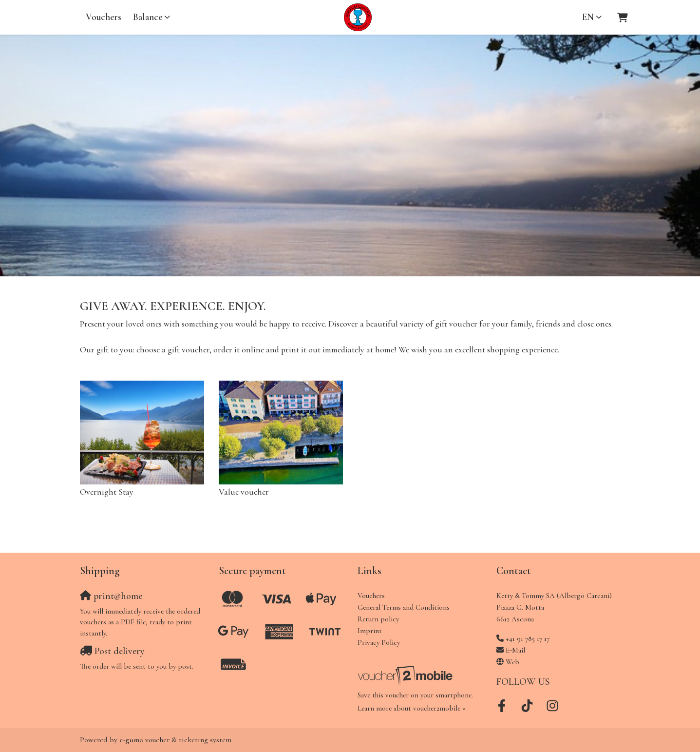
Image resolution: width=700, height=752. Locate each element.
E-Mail (515, 650)
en (588, 17)
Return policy (378, 619)
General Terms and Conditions (404, 607)
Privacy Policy (379, 642)
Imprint (370, 631)
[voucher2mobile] (407, 675)
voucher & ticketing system (175, 740)
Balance (148, 17)
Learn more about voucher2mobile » (412, 708)
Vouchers (104, 17)
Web (512, 662)
